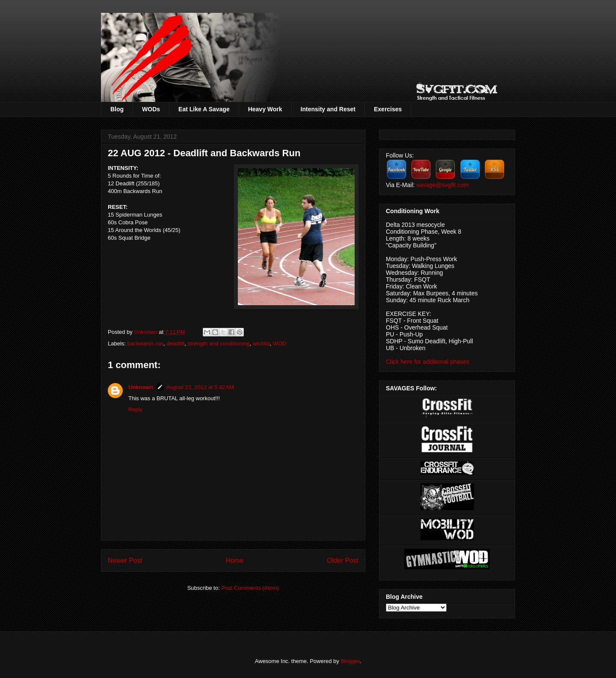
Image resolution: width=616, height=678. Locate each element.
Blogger (350, 661)
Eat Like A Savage (204, 109)
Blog (117, 109)
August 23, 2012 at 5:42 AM (200, 387)
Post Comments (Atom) (250, 588)
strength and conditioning (218, 343)
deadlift (175, 343)
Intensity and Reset (328, 109)
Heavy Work (265, 109)
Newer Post (125, 561)
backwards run (146, 343)
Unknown (146, 332)
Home (235, 561)
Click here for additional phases (428, 362)
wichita (261, 343)
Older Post (343, 561)
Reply (135, 409)
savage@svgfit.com (442, 185)
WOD (280, 343)
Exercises (388, 109)
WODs (151, 109)
